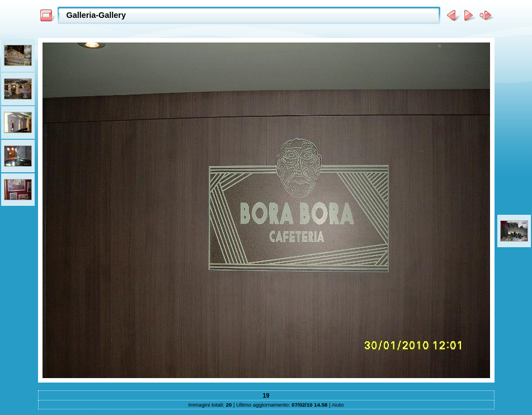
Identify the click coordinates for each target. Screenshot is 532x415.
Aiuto (338, 405)
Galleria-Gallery (96, 15)
